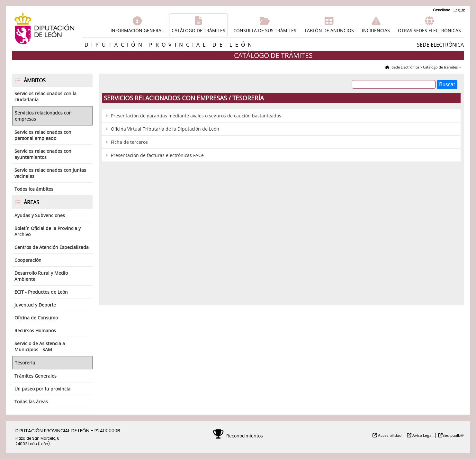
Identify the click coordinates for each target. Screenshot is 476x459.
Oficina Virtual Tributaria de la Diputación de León (165, 129)
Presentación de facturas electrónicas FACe (157, 155)
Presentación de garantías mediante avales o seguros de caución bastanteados (196, 116)
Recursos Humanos (35, 330)
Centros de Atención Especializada (52, 247)
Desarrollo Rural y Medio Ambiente (41, 276)
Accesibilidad (389, 435)
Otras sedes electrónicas (429, 30)
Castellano (442, 10)
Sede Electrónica (405, 67)
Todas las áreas (31, 402)
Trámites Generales (36, 376)
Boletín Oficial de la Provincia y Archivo (48, 231)
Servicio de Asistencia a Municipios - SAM (40, 346)
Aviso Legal (422, 435)
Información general (137, 30)
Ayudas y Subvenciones (40, 215)
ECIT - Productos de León (41, 292)
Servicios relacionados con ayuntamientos (43, 154)
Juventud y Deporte (35, 305)
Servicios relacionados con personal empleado (43, 135)
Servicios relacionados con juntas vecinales (50, 173)
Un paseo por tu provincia (42, 389)
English (459, 10)
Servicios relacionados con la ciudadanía (45, 96)
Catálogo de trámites (198, 30)
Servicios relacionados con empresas (43, 116)
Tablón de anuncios (329, 30)
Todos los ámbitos (34, 189)
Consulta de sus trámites (265, 30)
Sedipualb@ (453, 435)
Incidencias (376, 30)
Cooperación (28, 260)
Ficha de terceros (129, 142)
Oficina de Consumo (36, 318)
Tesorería (25, 363)
